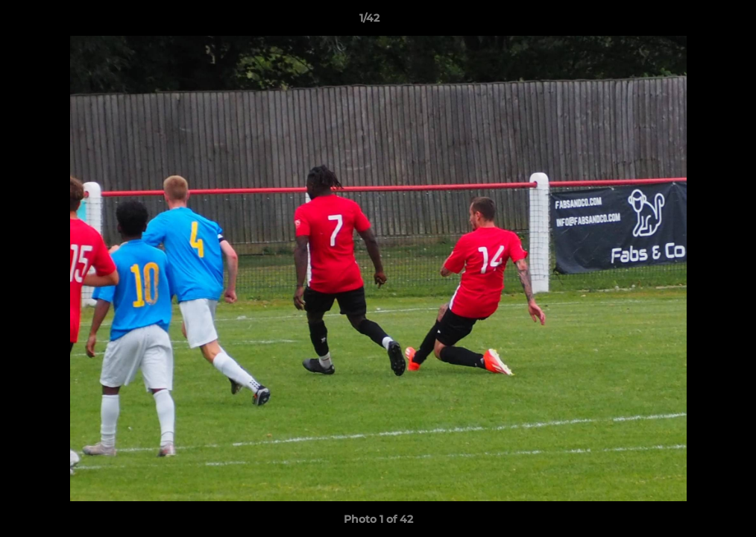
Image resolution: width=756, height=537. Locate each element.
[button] (693, 22)
